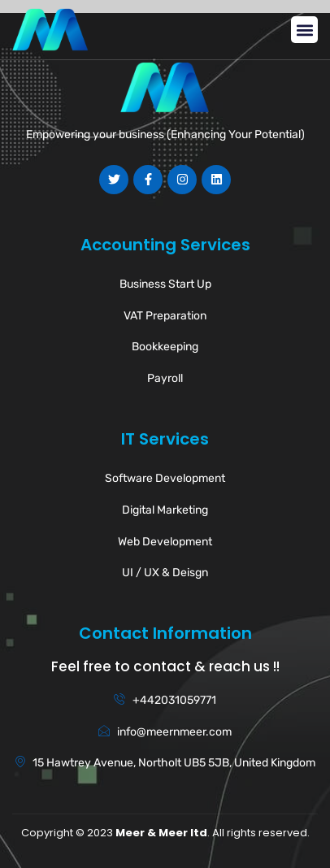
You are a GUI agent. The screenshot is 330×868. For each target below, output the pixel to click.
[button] (304, 30)
